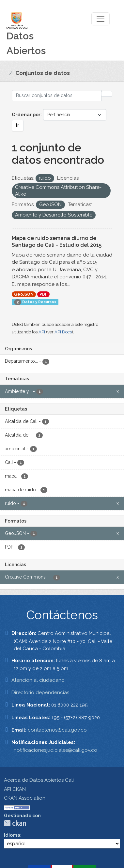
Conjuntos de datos (43, 73)
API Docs (63, 332)
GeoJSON (24, 294)
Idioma (12, 835)
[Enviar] (107, 94)
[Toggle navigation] (101, 19)
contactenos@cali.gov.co (57, 730)
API (42, 332)
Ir (18, 125)
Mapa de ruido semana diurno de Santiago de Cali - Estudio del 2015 (57, 242)
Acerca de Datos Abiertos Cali (39, 780)
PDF (43, 294)
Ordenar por (26, 115)
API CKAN (15, 789)
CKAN (15, 823)
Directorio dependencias (40, 693)
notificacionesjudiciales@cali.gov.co (55, 750)
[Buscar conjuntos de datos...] (57, 96)
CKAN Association (25, 798)
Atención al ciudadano (38, 680)
